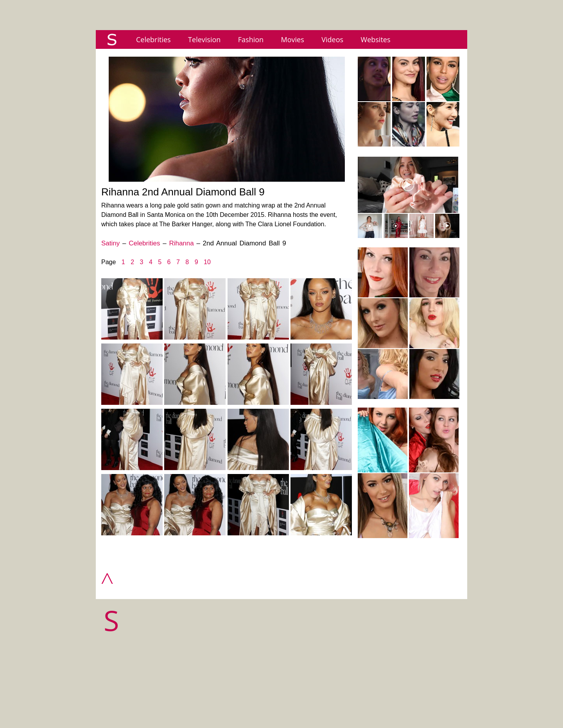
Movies (293, 39)
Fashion (251, 39)
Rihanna (181, 243)
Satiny (110, 243)
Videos (332, 39)
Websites (376, 39)
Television (204, 39)
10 (207, 262)
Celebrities (153, 39)
